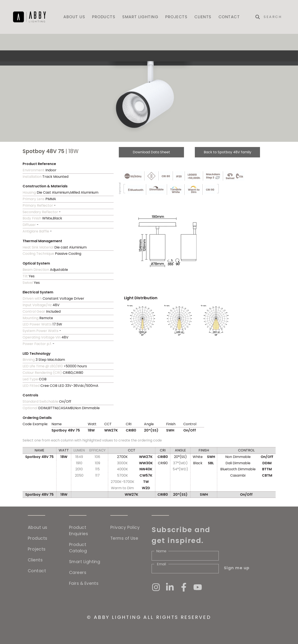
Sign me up (237, 568)
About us (74, 17)
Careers (78, 573)
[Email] (185, 569)
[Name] (185, 556)
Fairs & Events (84, 583)
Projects (176, 17)
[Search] (274, 17)
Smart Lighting (140, 17)
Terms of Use (124, 538)
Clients (203, 17)
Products (104, 17)
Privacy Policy (125, 527)
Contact (229, 17)
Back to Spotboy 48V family (228, 152)
